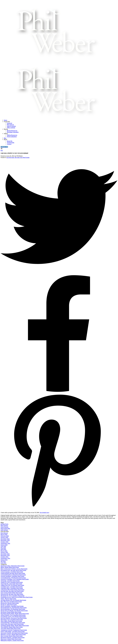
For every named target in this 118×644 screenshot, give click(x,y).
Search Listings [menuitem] (11, 126)
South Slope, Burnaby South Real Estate (12, 624)
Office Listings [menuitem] (11, 128)
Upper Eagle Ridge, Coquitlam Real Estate (13, 632)
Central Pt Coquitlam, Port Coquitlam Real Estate (15, 579)
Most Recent (4, 533)
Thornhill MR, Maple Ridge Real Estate (12, 627)
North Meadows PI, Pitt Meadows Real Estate (14, 608)
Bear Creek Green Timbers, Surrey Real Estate (14, 569)
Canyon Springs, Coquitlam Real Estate (12, 572)
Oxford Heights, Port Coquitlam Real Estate (13, 615)
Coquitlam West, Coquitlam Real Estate (12, 588)
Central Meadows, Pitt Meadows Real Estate (13, 578)
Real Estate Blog (5, 529)
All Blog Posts (4, 524)
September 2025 (5, 543)
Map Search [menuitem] (10, 125)
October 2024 (4, 557)
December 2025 (5, 539)
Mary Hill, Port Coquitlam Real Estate (11, 602)
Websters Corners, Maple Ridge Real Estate (13, 635)
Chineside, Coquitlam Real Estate (10, 581)
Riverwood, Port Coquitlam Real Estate (12, 620)
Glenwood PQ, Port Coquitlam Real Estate (13, 596)
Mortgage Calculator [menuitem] (13, 132)
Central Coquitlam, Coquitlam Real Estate (12, 576)
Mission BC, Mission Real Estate (10, 603)
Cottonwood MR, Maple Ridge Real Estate (12, 590)
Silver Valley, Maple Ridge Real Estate (11, 621)
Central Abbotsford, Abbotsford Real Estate (13, 575)
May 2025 (3, 548)
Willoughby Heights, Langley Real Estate (12, 641)
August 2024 (4, 560)
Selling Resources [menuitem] (12, 135)
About (5, 140)
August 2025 (4, 545)
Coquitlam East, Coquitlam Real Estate (12, 587)
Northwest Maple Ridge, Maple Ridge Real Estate (15, 614)
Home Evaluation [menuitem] (12, 137)
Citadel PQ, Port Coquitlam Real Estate (12, 582)
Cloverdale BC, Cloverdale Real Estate (11, 584)
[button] (4, 147)
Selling (6, 134)
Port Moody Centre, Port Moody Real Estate (13, 617)
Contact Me (4, 147)
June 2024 (3, 563)
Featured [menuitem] (10, 123)
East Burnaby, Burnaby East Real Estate (18, 158)
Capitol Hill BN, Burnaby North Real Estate (13, 573)
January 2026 (4, 537)
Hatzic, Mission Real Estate (8, 599)
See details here (44, 513)
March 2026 (4, 534)
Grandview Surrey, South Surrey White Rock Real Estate (17, 597)
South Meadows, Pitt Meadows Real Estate (13, 623)
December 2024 (5, 554)
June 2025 (3, 546)
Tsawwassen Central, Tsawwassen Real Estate (14, 630)
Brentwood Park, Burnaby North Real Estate (13, 570)
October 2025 (4, 542)
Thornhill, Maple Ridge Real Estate (11, 629)
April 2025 (3, 549)
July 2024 (3, 561)
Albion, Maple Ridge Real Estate (10, 567)
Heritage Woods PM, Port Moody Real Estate (13, 600)
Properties (7, 122)
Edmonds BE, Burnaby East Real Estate (12, 594)
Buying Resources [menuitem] (12, 131)
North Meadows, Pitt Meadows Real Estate (13, 609)
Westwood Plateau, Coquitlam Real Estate (13, 638)
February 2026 (5, 536)
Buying (6, 129)
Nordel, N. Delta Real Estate (9, 605)
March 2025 (4, 551)
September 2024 (5, 558)
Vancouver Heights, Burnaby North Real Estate (14, 633)
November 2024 (5, 555)
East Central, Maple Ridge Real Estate (11, 593)
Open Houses (4, 527)
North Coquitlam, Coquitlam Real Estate (12, 606)
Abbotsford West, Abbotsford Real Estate (13, 566)
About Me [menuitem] (10, 141)
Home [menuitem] (5, 120)
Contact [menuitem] (9, 144)
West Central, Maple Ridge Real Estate (12, 636)
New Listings (4, 526)
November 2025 (5, 540)
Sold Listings (4, 530)
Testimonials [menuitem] (11, 143)
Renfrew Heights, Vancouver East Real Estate (14, 618)
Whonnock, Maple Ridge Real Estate (11, 639)
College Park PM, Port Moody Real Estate (12, 585)
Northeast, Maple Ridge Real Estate (11, 612)
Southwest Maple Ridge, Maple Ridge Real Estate (15, 626)
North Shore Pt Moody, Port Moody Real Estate (14, 611)
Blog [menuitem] (5, 138)
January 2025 (4, 552)
